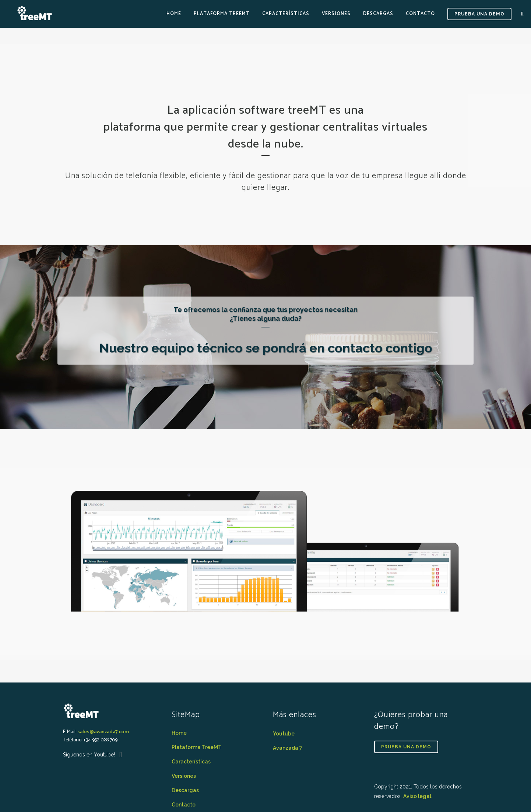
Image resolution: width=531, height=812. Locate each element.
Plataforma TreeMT (197, 747)
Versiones (184, 776)
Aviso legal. (418, 796)
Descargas (185, 790)
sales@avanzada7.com (103, 732)
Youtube (284, 734)
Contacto (184, 805)
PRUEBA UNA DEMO (479, 14)
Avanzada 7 (288, 748)
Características (191, 762)
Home (179, 733)
